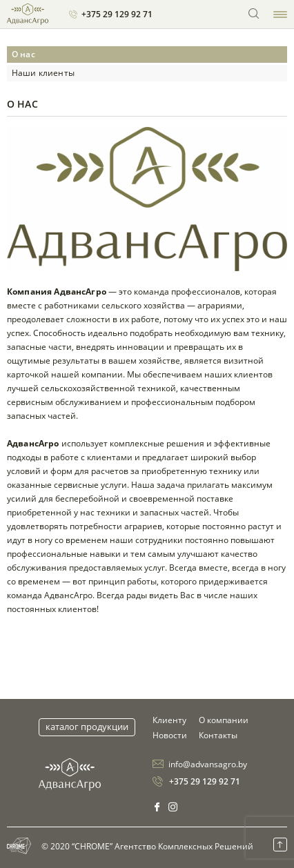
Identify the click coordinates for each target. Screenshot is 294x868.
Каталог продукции (87, 727)
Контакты (218, 735)
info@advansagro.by (208, 764)
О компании (224, 720)
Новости (170, 735)
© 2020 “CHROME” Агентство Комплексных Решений (130, 846)
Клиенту (169, 720)
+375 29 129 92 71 (117, 14)
